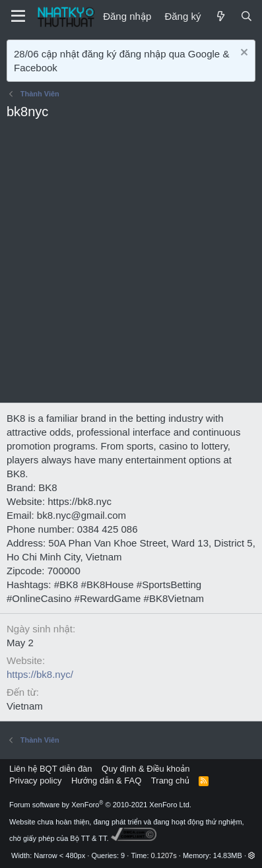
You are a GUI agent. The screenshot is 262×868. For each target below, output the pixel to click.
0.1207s (164, 855)
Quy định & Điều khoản (146, 769)
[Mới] (220, 16)
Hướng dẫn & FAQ (106, 781)
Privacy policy (35, 781)
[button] (252, 855)
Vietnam (25, 706)
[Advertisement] (131, 265)
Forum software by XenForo (100, 805)
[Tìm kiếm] (246, 16)
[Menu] (18, 17)
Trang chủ (170, 781)
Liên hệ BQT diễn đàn (51, 769)
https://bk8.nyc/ (40, 674)
